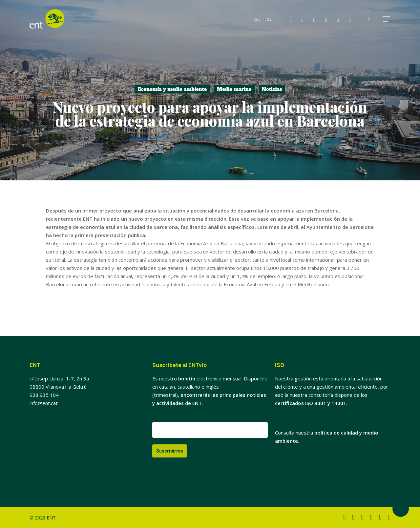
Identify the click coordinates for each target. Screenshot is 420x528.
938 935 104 (44, 395)
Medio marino (234, 89)
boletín (187, 378)
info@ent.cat (44, 403)
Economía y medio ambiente (172, 89)
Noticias (272, 89)
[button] (387, 19)
